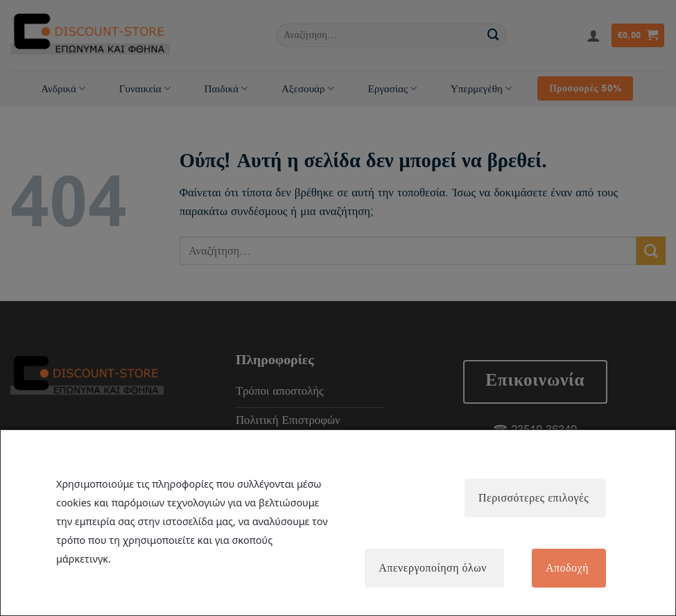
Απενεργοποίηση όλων (433, 568)
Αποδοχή (567, 568)
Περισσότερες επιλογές (534, 498)
